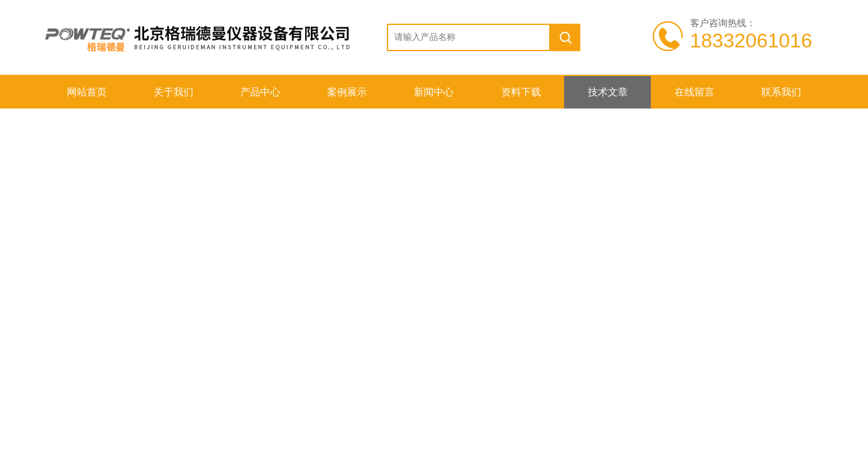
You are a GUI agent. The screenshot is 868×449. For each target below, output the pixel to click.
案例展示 (347, 92)
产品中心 (260, 92)
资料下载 (521, 92)
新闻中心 (434, 92)
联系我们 (781, 92)
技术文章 (608, 92)
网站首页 (87, 92)
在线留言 (695, 92)
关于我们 (173, 92)
